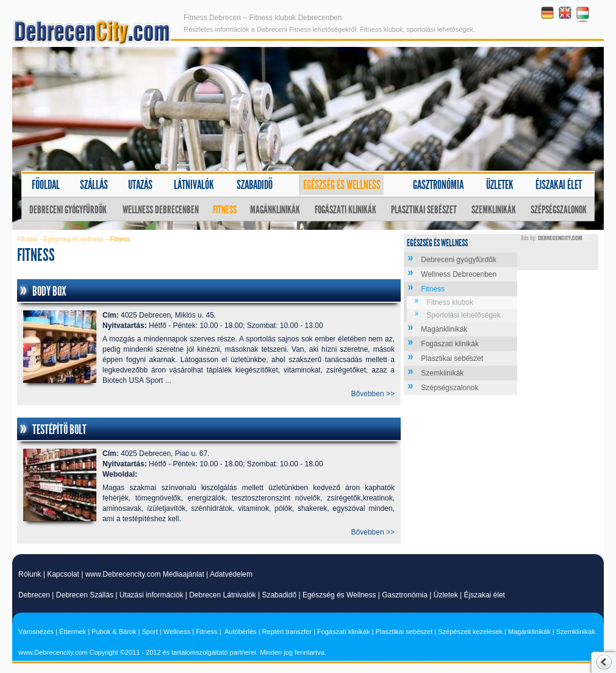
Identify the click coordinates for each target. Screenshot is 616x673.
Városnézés (36, 632)
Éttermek (73, 632)
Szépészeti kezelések (470, 632)
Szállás (94, 185)
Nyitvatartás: (125, 326)
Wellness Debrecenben (161, 210)
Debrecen (34, 595)
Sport (149, 632)
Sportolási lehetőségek (463, 315)
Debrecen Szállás (85, 595)
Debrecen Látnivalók (222, 595)
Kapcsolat (63, 574)
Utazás (140, 185)
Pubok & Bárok (114, 632)
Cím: (111, 315)
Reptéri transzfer (287, 632)
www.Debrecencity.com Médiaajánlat (145, 574)
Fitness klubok (450, 302)
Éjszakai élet (559, 185)
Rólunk (30, 574)
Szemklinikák (494, 210)
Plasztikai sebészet (424, 210)
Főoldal (46, 185)
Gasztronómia (438, 185)
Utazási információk (152, 595)
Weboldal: (120, 474)
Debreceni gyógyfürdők (68, 210)
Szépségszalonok (559, 210)
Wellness (177, 632)
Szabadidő (255, 185)
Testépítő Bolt (59, 430)
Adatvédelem (231, 574)
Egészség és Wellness (339, 595)
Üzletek (500, 185)
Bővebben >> (373, 394)
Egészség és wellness (342, 185)
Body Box (49, 291)
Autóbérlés (241, 632)
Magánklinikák (275, 210)
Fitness (225, 210)
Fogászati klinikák (346, 210)
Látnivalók (194, 185)
